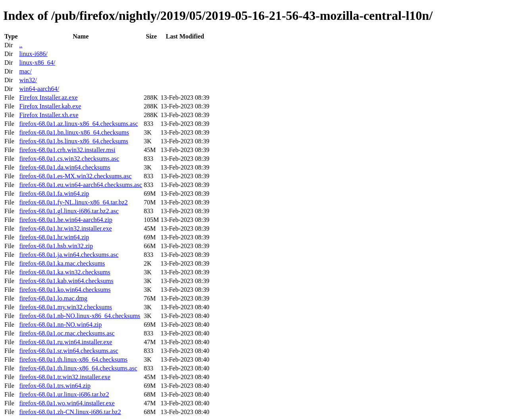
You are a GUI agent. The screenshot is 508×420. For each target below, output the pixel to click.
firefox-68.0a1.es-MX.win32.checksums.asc (75, 176)
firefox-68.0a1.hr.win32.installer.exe (65, 228)
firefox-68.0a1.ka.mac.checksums (62, 263)
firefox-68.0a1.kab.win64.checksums (66, 281)
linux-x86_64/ (37, 63)
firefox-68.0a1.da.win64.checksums (64, 167)
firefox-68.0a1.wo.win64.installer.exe (67, 403)
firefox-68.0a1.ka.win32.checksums (64, 272)
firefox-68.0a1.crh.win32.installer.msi (67, 150)
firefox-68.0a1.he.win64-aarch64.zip (66, 220)
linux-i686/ (33, 54)
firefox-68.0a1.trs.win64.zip (55, 386)
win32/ (28, 80)
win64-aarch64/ (39, 89)
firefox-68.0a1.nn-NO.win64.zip (60, 325)
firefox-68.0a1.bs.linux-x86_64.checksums (74, 141)
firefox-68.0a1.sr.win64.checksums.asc (68, 351)
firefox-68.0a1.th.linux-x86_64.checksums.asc (78, 368)
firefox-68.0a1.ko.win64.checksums (65, 290)
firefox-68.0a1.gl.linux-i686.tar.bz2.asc (69, 211)
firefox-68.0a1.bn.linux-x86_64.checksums (74, 132)
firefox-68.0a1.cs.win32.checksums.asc (69, 159)
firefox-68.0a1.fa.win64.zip (54, 194)
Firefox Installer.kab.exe (50, 106)
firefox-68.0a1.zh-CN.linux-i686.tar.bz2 (70, 412)
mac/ (25, 71)
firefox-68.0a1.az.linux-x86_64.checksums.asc (78, 124)
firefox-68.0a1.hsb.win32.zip (56, 246)
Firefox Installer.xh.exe (49, 115)
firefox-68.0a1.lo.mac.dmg (53, 298)
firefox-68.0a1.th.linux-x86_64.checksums (73, 359)
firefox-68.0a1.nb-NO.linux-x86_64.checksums (80, 316)
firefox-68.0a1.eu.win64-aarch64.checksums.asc (81, 185)
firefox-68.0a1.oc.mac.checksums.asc (67, 333)
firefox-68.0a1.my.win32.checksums (65, 307)
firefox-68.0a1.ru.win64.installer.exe (65, 342)
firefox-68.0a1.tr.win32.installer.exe (65, 377)
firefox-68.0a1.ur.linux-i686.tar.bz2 (64, 394)
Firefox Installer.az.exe (48, 97)
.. (21, 45)
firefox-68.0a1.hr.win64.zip (54, 237)
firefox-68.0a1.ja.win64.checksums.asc (69, 255)
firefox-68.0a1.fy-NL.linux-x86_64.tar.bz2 (73, 202)
